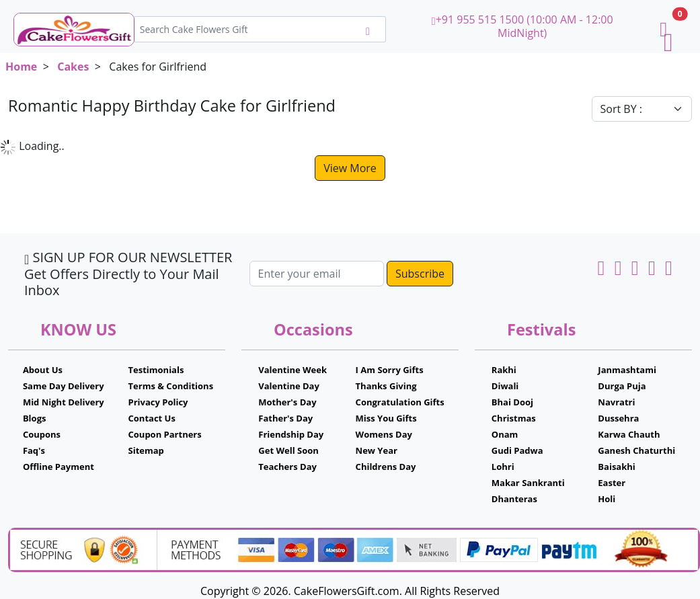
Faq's (34, 450)
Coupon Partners (165, 434)
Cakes (73, 67)
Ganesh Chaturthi (636, 450)
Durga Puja (622, 386)
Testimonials (156, 370)
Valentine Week (293, 370)
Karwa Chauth (629, 434)
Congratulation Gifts (400, 402)
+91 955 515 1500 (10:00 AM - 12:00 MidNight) (522, 26)
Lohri (503, 467)
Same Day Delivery (64, 386)
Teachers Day (287, 467)
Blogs (35, 418)
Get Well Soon (288, 450)
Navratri (616, 402)
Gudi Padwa (517, 450)
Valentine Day (289, 386)
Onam (505, 434)
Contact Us (152, 418)
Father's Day (285, 418)
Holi (607, 499)
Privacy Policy (158, 402)
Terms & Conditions (171, 386)
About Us (43, 370)
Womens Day (384, 434)
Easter (612, 483)
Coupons (42, 434)
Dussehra (618, 418)
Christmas (514, 418)
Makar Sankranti (528, 483)
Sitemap (146, 450)
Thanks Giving (386, 386)
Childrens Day (386, 467)
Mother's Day (287, 402)
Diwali (505, 386)
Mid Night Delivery (64, 402)
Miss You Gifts (386, 418)
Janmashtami (627, 370)
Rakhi (504, 370)
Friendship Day (291, 434)
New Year (377, 450)
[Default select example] (642, 109)
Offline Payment (59, 467)
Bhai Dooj (512, 402)
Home (21, 67)
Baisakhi (616, 467)
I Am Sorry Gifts (390, 370)
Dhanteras (514, 499)
